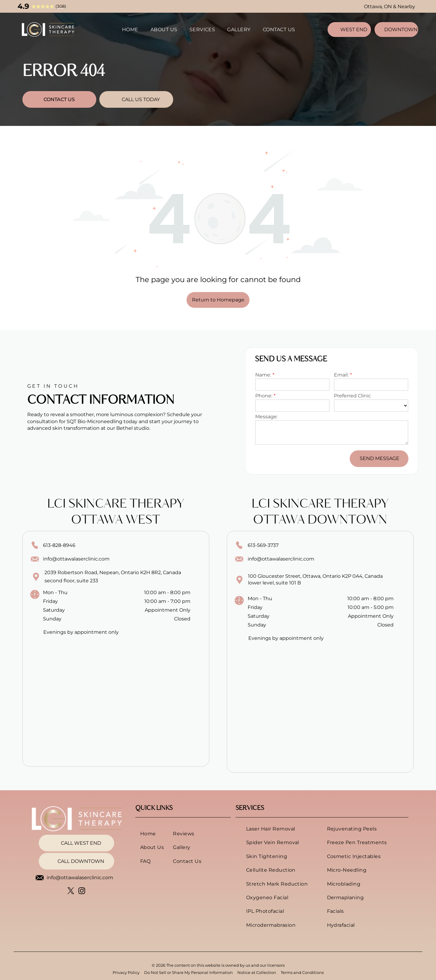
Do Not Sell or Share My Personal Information (188, 972)
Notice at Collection (257, 972)
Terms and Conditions (302, 972)
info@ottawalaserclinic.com (76, 559)
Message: (266, 417)
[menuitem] (130, 29)
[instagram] (82, 892)
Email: (341, 375)
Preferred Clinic (352, 396)
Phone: (264, 396)
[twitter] (71, 892)
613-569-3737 (263, 545)
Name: (263, 375)
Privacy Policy (126, 972)
